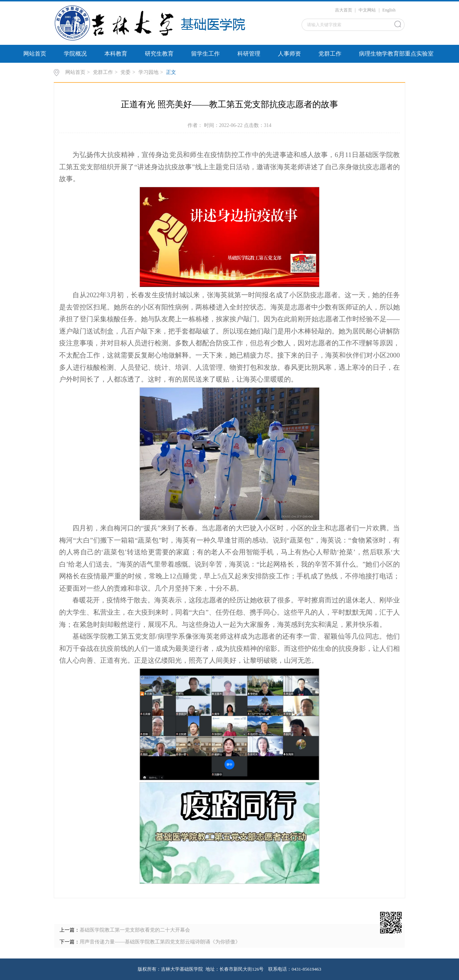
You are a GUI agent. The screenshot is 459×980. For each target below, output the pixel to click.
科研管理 (249, 54)
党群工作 (330, 54)
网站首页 (35, 54)
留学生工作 (205, 54)
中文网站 (367, 10)
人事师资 (289, 54)
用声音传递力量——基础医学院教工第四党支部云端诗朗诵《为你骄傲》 (160, 942)
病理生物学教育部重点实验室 (396, 54)
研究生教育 (159, 54)
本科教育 (116, 54)
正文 (171, 72)
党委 (126, 72)
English (389, 10)
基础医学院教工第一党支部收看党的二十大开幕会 (135, 930)
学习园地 (148, 72)
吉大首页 (344, 10)
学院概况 (75, 54)
